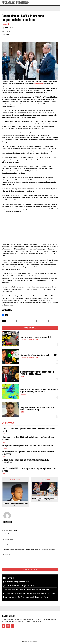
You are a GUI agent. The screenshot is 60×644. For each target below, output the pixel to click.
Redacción (14, 28)
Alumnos (9, 321)
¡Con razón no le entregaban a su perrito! (35, 337)
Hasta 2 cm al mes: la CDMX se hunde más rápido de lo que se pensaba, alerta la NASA (39, 391)
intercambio (33, 321)
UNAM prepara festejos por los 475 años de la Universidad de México (27, 445)
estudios (26, 321)
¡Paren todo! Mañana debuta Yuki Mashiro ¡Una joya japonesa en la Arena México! (45, 499)
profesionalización (42, 321)
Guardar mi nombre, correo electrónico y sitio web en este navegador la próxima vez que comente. (30, 550)
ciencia (14, 321)
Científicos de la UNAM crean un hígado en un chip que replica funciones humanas (29, 470)
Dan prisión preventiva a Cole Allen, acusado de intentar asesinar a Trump (37, 408)
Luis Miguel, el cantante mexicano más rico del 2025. (15, 504)
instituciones (39, 84)
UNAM (3, 434)
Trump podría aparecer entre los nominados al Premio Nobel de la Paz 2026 (37, 373)
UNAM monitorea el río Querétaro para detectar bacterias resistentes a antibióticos (29, 453)
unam (50, 321)
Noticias (4, 448)
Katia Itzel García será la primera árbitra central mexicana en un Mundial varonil (29, 430)
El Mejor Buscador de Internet (29, 340)
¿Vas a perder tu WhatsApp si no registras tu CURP (39, 355)
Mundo (22, 376)
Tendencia (23, 394)
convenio (20, 321)
